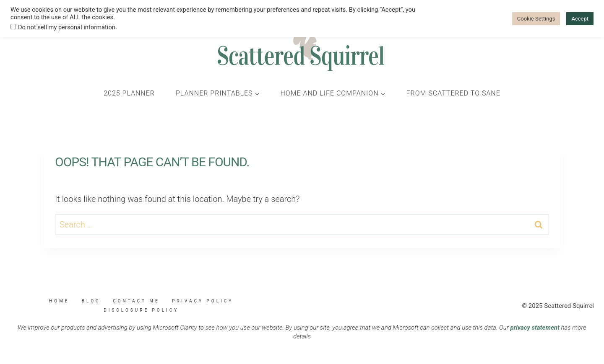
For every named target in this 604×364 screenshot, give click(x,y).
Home (59, 301)
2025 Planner (129, 93)
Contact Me (136, 301)
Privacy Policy (203, 301)
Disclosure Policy (141, 310)
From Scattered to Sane (453, 93)
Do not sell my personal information (67, 27)
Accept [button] (580, 19)
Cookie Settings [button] (536, 19)
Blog (91, 301)
